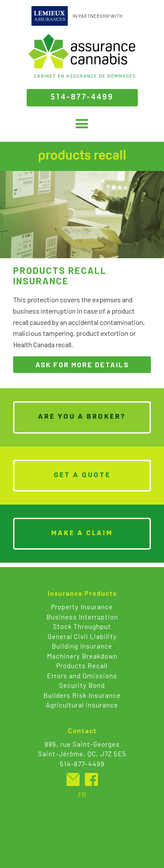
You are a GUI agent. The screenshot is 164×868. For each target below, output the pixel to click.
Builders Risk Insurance (82, 695)
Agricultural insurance (82, 705)
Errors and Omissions (82, 676)
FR (82, 795)
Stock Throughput (82, 626)
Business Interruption (82, 617)
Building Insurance (82, 646)
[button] (82, 124)
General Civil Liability (82, 636)
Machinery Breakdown (82, 656)
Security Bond (82, 685)
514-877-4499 (82, 97)
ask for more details (82, 364)
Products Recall (82, 666)
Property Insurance (82, 607)
